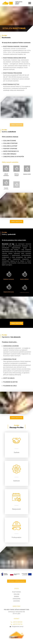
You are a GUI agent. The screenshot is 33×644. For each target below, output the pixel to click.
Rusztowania (16, 592)
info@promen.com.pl (16, 627)
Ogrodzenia (17, 599)
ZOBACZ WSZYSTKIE (18, 222)
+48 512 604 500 (16, 622)
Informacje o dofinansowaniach (16, 581)
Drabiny (17, 596)
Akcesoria (17, 601)
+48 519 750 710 (16, 624)
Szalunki (17, 594)
